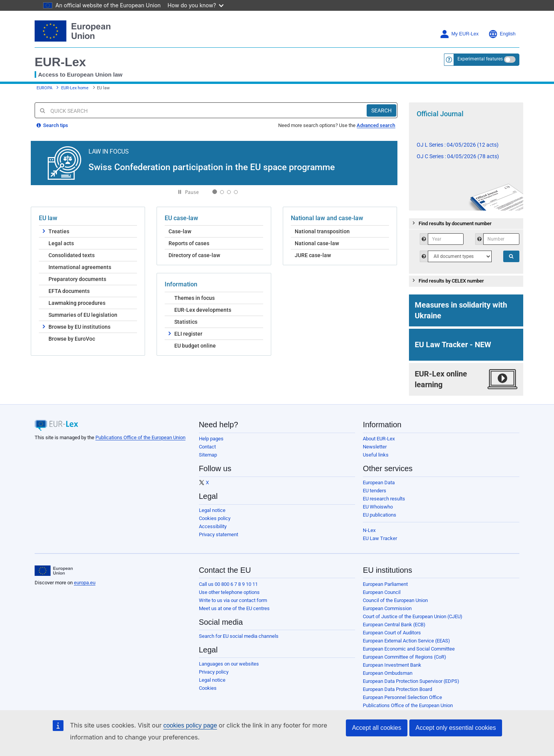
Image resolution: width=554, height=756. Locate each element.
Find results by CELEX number (447, 280)
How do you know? (196, 5)
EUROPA (44, 88)
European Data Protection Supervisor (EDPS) (411, 681)
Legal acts (61, 243)
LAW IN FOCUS (109, 151)
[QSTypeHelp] (460, 256)
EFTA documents (69, 291)
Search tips (52, 125)
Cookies (208, 688)
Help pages (211, 439)
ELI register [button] (185, 333)
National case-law (317, 243)
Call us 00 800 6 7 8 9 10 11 (228, 584)
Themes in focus (194, 298)
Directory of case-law (194, 255)
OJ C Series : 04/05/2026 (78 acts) (458, 156)
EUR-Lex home (75, 88)
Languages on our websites (229, 664)
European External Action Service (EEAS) (406, 641)
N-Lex (369, 530)
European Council (382, 592)
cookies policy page (190, 725)
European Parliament (385, 584)
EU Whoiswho (378, 507)
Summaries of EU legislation (83, 315)
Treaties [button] (56, 231)
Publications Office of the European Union (140, 437)
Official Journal (440, 114)
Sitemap (208, 455)
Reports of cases (189, 243)
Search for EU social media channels (239, 636)
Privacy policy (214, 672)
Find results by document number (451, 223)
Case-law (180, 231)
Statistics (186, 322)
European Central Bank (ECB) (394, 625)
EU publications (380, 515)
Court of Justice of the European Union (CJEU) (413, 616)
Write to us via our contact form (233, 600)
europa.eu (85, 583)
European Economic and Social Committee (409, 649)
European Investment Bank (392, 665)
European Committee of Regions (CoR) (405, 657)
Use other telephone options (229, 592)
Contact (207, 447)
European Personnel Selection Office (402, 697)
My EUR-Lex (459, 34)
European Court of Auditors (392, 633)
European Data (379, 483)
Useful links (376, 455)
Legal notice (212, 510)
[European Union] (54, 571)
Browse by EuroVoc (72, 339)
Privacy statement (219, 534)
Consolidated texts (72, 255)
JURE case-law (313, 255)
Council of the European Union (395, 600)
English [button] (502, 34)
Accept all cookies (377, 728)
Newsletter (375, 447)
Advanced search (376, 125)
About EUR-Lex (379, 439)
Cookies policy (215, 518)
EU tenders (375, 491)
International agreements (80, 267)
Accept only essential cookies (456, 728)
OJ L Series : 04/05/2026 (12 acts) (458, 145)
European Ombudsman (388, 673)
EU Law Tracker (380, 538)
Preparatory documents (77, 279)
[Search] (381, 110)
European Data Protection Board (397, 689)
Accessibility (213, 526)
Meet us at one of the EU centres (234, 608)
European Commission (387, 608)
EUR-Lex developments (203, 310)
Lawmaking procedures (77, 303)
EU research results (384, 499)
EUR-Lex (60, 62)
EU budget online (195, 346)
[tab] (466, 224)
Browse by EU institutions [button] (77, 326)
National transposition (322, 231)
